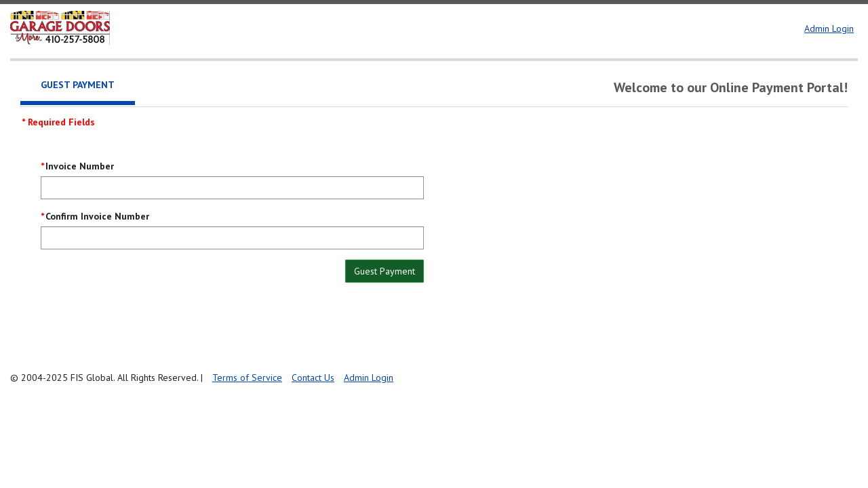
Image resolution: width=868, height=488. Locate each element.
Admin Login (829, 28)
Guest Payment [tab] (78, 85)
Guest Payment (384, 271)
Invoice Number (80, 166)
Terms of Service (247, 378)
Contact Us (313, 378)
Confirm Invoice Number (97, 216)
